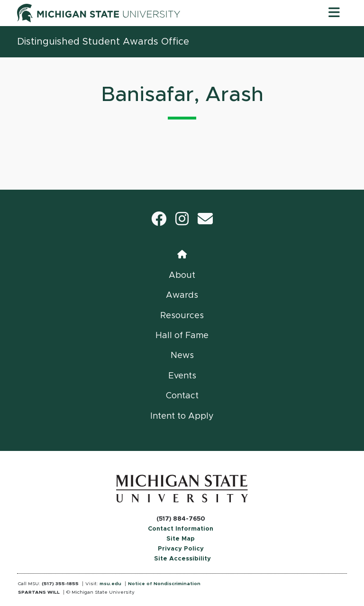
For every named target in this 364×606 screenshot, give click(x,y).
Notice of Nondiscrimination (164, 584)
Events (182, 376)
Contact (182, 396)
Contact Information (181, 529)
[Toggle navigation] (334, 13)
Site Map (181, 539)
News (182, 356)
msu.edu (110, 584)
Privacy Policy (181, 549)
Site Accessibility (182, 559)
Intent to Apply (182, 416)
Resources (182, 316)
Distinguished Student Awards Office (103, 42)
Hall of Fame (182, 336)
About (182, 275)
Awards (182, 295)
